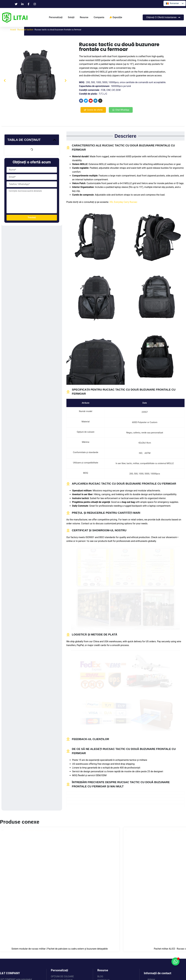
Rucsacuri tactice (25, 30)
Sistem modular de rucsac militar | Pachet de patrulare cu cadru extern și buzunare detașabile (22, 875)
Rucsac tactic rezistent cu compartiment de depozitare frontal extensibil (117, 875)
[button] (5, 81)
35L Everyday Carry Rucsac (123, 202)
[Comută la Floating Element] (175, 962)
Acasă (13, 30)
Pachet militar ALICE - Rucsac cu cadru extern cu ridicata (69, 874)
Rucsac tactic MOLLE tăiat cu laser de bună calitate (164, 874)
